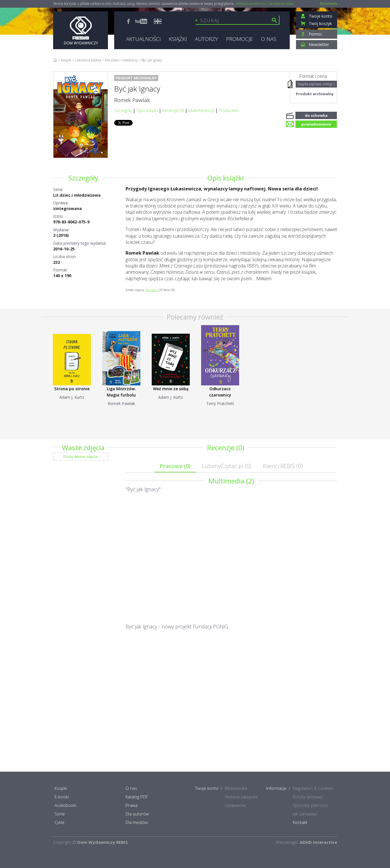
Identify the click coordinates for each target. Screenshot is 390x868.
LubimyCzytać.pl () (227, 466)
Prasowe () (175, 466)
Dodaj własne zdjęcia (80, 457)
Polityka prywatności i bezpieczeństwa (265, 4)
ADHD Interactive (318, 842)
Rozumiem (329, 4)
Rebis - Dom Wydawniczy (81, 30)
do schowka (316, 115)
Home (55, 60)
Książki (66, 60)
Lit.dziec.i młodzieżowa (77, 195)
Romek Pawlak (132, 100)
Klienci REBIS (283, 466)
